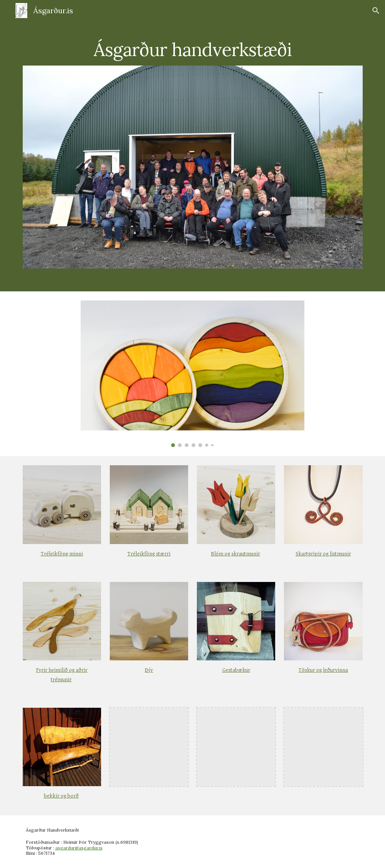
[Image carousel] (192, 374)
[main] (193, 44)
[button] (376, 11)
